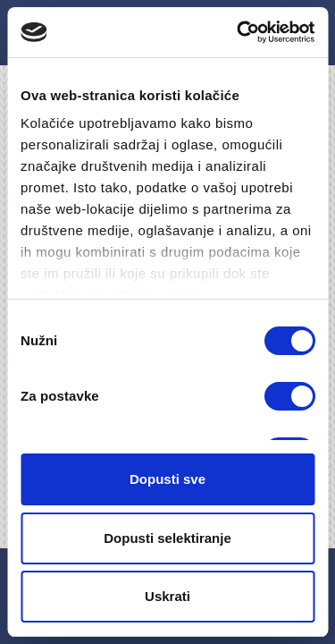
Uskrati (167, 596)
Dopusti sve (167, 479)
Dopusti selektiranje (167, 538)
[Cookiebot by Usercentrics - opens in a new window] (239, 32)
